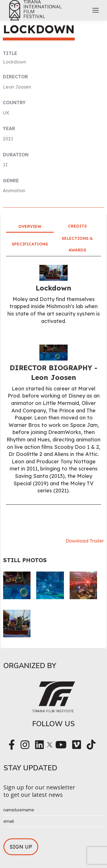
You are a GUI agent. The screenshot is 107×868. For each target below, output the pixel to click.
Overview (30, 226)
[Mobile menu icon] (96, 10)
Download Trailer (85, 541)
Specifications (30, 244)
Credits (77, 226)
